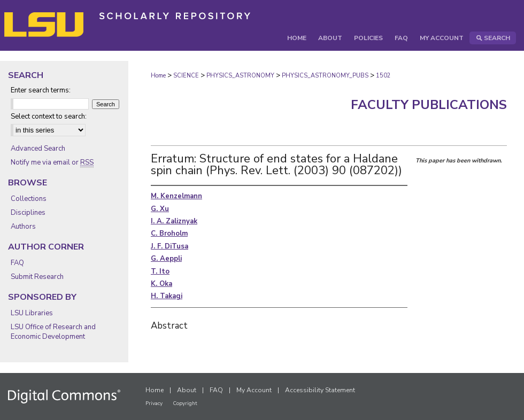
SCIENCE (186, 76)
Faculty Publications (429, 105)
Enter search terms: (41, 90)
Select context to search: (49, 116)
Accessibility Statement (320, 390)
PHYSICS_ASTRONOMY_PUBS (325, 76)
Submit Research (37, 277)
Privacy (154, 403)
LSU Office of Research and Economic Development (53, 332)
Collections (29, 199)
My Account (254, 390)
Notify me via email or (52, 162)
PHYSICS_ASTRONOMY (240, 76)
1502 (383, 76)
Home (158, 76)
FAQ (17, 263)
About (187, 390)
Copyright (185, 403)
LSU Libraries (32, 313)
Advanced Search (38, 149)
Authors (23, 227)
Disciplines (28, 213)
